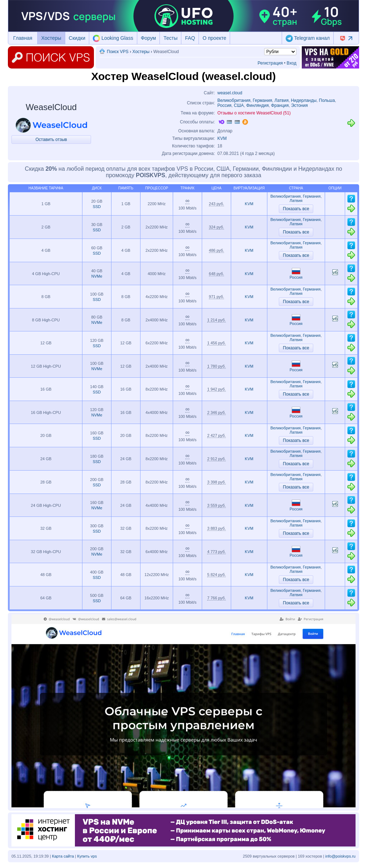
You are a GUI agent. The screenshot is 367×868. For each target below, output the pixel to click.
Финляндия (258, 105)
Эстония (299, 105)
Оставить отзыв (51, 140)
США (239, 105)
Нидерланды (304, 100)
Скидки (77, 38)
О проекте (214, 38)
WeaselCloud (51, 107)
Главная (23, 38)
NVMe (97, 276)
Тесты (170, 38)
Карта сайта (63, 856)
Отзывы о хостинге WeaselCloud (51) (254, 113)
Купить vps (87, 856)
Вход (292, 63)
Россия (225, 105)
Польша (327, 100)
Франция (280, 105)
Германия (262, 100)
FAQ (190, 38)
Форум (149, 38)
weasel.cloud (230, 93)
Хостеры (51, 38)
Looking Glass (113, 38)
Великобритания (234, 100)
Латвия (282, 100)
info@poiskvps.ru (340, 856)
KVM (222, 138)
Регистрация (270, 63)
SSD (97, 207)
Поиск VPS (118, 52)
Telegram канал (308, 38)
